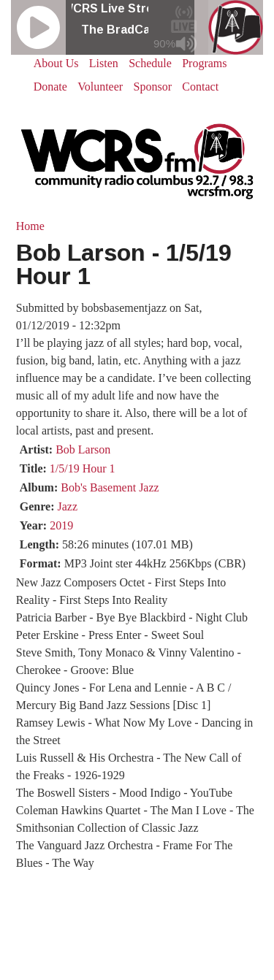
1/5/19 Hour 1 (83, 468)
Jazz (68, 506)
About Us (56, 63)
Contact (200, 87)
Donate (50, 87)
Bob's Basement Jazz (110, 487)
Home (30, 226)
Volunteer (100, 87)
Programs (204, 63)
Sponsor (153, 87)
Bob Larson (83, 449)
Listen (104, 63)
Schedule (150, 63)
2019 (61, 525)
